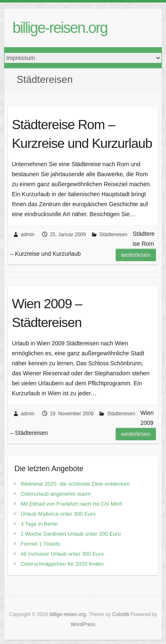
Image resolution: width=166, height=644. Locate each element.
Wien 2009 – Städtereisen (47, 313)
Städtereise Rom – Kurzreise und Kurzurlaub (82, 134)
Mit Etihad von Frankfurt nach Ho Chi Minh (71, 504)
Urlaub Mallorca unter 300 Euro (58, 514)
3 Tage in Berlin (39, 524)
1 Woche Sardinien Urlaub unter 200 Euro (71, 534)
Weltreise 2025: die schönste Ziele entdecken (75, 484)
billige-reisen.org (60, 28)
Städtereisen (113, 235)
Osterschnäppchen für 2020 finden (62, 564)
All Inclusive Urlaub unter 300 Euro (62, 554)
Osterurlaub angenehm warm (55, 494)
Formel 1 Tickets (40, 544)
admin (28, 235)
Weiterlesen (136, 255)
